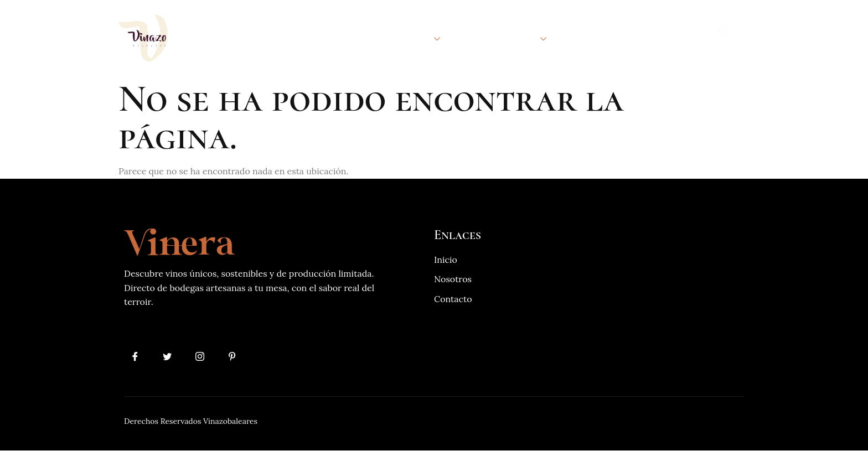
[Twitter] (168, 356)
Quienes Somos (334, 38)
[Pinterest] (234, 356)
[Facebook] (135, 356)
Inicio (267, 38)
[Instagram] (200, 356)
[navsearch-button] (723, 33)
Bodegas (415, 38)
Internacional (505, 38)
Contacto (591, 38)
